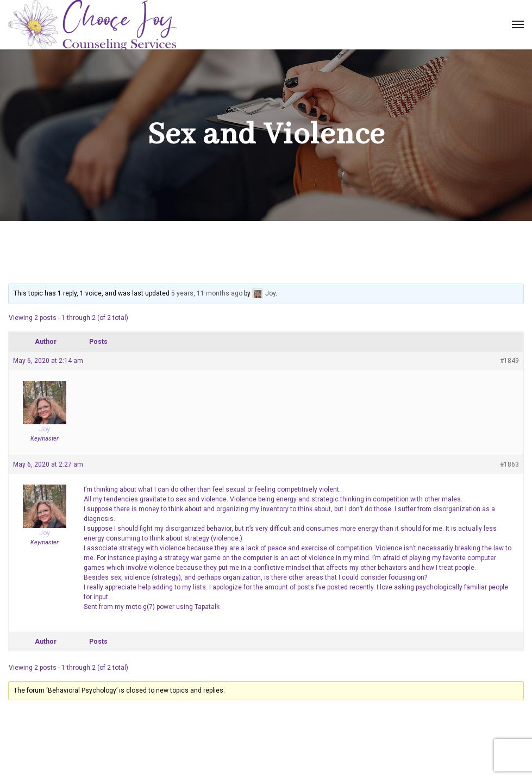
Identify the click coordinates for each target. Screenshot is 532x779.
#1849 (509, 361)
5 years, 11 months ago (207, 293)
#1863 (509, 464)
